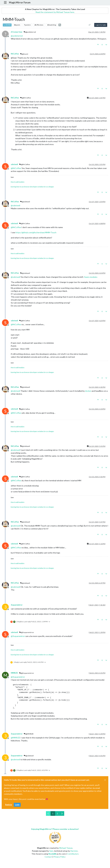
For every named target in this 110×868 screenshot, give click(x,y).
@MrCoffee (25, 98)
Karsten (74, 851)
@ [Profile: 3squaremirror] (18, 636)
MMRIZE (14, 673)
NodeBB (52, 854)
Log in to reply (101, 25)
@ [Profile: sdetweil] (15, 205)
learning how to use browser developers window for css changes (32, 187)
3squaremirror (17, 605)
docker (88, 391)
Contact (48, 857)
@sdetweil (25, 202)
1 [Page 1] (53, 813)
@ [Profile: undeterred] (17, 36)
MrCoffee (15, 54)
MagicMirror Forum (20, 2)
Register (9, 805)
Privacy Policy (59, 857)
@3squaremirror (26, 632)
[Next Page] (62, 813)
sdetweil (14, 164)
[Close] (105, 780)
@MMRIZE (29, 734)
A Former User (17, 32)
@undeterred (30, 32)
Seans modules (91, 277)
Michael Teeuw (66, 848)
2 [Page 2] (57, 813)
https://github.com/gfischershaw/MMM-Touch (36, 232)
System (7, 25)
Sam (51, 851)
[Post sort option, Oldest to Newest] (90, 25)
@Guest (24, 54)
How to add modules (18, 182)
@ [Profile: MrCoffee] (16, 168)
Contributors (73, 854)
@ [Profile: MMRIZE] (16, 738)
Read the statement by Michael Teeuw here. (55, 12)
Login (17, 805)
